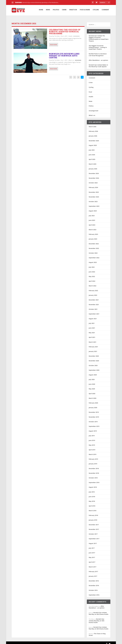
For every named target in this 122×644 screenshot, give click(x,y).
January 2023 (93, 237)
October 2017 (93, 532)
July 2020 (92, 378)
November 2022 (94, 247)
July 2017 (92, 546)
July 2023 (92, 214)
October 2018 (93, 476)
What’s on (73, 11)
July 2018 (92, 490)
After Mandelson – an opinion (98, 58)
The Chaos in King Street (97, 633)
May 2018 (92, 499)
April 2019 (92, 448)
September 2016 (94, 593)
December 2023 (94, 190)
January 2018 (93, 518)
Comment (105, 11)
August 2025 (93, 144)
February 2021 (93, 345)
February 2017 (93, 570)
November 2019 (94, 415)
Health (70, 34)
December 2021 (94, 298)
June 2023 (92, 218)
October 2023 (93, 200)
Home (41, 11)
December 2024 (94, 172)
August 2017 (93, 542)
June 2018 (92, 495)
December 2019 (94, 410)
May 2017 (92, 556)
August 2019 (93, 429)
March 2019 (93, 453)
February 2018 (93, 513)
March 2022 (93, 284)
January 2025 (93, 167)
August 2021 (93, 317)
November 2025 (94, 139)
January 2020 (93, 406)
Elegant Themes (25, 642)
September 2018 (94, 481)
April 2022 (92, 279)
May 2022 (92, 275)
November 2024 (94, 176)
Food (90, 90)
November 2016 (94, 584)
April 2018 (92, 504)
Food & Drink (85, 11)
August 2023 (93, 209)
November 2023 (94, 195)
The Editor (57, 34)
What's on (71, 58)
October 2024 (93, 181)
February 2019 (93, 457)
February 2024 (93, 186)
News (48, 11)
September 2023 (94, 204)
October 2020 (93, 364)
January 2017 (93, 574)
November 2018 (94, 471)
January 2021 (93, 350)
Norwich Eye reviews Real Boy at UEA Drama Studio (99, 612)
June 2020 (92, 382)
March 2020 (93, 396)
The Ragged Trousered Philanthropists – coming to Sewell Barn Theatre (98, 46)
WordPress (42, 642)
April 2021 (92, 335)
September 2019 (94, 424)
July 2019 (92, 434)
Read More (54, 43)
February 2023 (93, 232)
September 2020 (94, 368)
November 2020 (94, 359)
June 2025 (92, 153)
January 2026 (93, 134)
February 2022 (93, 289)
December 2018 (94, 467)
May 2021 (92, 331)
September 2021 (94, 312)
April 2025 (92, 158)
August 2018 (93, 485)
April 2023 (92, 223)
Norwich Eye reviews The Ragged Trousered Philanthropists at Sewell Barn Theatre (99, 37)
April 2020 (92, 392)
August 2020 (93, 373)
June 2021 (92, 326)
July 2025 (92, 148)
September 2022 (94, 256)
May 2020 (92, 387)
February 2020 (93, 401)
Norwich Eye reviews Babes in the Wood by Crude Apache (98, 64)
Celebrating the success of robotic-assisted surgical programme (65, 30)
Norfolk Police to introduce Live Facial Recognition (98, 53)
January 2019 (93, 462)
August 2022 (93, 261)
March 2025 (93, 162)
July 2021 (92, 321)
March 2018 (93, 509)
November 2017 (94, 528)
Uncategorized (93, 109)
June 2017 (92, 551)
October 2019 (93, 420)
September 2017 (94, 537)
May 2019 (92, 443)
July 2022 (92, 265)
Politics (56, 11)
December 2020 (94, 354)
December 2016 (94, 579)
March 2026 (93, 125)
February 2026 (93, 129)
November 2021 (94, 303)
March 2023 (93, 228)
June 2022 (92, 270)
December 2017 (94, 523)
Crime (64, 11)
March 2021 (93, 340)
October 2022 (93, 251)
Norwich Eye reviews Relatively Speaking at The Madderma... (41, 2)
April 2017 (92, 560)
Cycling (96, 11)
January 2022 (93, 293)
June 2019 (92, 438)
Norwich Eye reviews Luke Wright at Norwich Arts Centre (64, 54)
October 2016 (93, 588)
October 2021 (93, 307)
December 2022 (94, 242)
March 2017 (93, 565)
